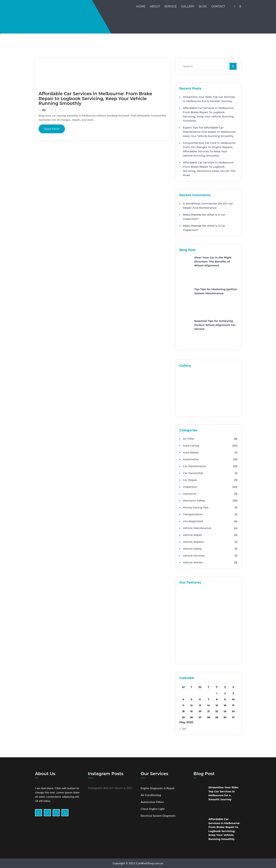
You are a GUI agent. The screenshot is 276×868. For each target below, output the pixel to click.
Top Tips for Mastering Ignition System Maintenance (216, 291)
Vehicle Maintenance (197, 528)
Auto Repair (191, 452)
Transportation (193, 514)
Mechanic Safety (194, 501)
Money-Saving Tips (196, 507)
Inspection (190, 487)
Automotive (191, 459)
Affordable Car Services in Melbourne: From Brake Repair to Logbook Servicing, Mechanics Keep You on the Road (209, 169)
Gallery (188, 6)
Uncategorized (193, 521)
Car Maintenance (194, 466)
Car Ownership (193, 473)
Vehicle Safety (192, 549)
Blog (203, 6)
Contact (218, 6)
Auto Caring (191, 446)
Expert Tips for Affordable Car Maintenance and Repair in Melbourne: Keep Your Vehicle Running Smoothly (209, 132)
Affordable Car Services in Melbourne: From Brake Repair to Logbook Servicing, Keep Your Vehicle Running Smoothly (95, 98)
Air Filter (189, 439)
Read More (52, 129)
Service (171, 6)
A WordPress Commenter (200, 204)
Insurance (190, 494)
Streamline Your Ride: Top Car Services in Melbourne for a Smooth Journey (209, 99)
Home (141, 6)
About (155, 6)
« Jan (183, 729)
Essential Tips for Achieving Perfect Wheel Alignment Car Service (215, 325)
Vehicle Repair (193, 535)
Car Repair (190, 480)
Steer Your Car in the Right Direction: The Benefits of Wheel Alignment (213, 261)
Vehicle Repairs (193, 542)
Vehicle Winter (193, 562)
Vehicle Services (194, 556)
